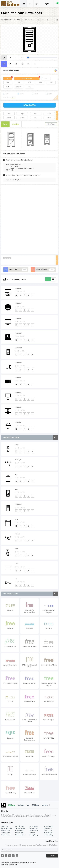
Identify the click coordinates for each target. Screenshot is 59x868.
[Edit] (20, 295)
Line (8, 87)
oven (17, 519)
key (16, 578)
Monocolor (8, 20)
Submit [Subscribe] (52, 856)
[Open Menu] (37, 4)
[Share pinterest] (52, 20)
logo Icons (45, 805)
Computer (7, 258)
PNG (46, 78)
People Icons (19, 831)
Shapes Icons (19, 833)
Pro (28, 64)
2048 (49, 118)
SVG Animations (27, 78)
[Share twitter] (47, 20)
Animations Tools (6, 828)
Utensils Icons (5, 833)
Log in (47, 4)
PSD (40, 83)
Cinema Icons (48, 831)
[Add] (16, 295)
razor (17, 549)
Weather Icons (6, 831)
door (16, 489)
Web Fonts (11, 805)
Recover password (21, 835)
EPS (19, 83)
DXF (51, 83)
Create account (6, 835)
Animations (15, 124)
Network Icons (34, 831)
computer (18, 289)
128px (49, 114)
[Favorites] (24, 295)
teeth (17, 445)
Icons (5, 124)
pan (16, 475)
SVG (8, 78)
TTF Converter (34, 826)
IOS (29, 87)
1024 (36, 118)
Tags (28, 805)
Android (19, 87)
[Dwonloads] (28, 295)
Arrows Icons (48, 828)
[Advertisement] (29, 220)
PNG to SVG (5, 826)
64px (36, 114)
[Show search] (30, 4)
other (18, 20)
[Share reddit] (43, 20)
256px (9, 118)
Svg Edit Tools (20, 826)
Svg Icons (10, 4)
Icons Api (32, 833)
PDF (8, 83)
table (17, 564)
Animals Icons (34, 828)
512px (22, 118)
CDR (29, 83)
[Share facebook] (39, 20)
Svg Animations (20, 828)
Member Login (48, 833)
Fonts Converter (49, 826)
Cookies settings (49, 835)
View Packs (51, 124)
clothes (17, 534)
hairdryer (18, 460)
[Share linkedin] (56, 20)
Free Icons (21, 805)
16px (9, 114)
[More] (33, 295)
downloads (30, 105)
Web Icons (36, 805)
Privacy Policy (34, 835)
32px (22, 114)
